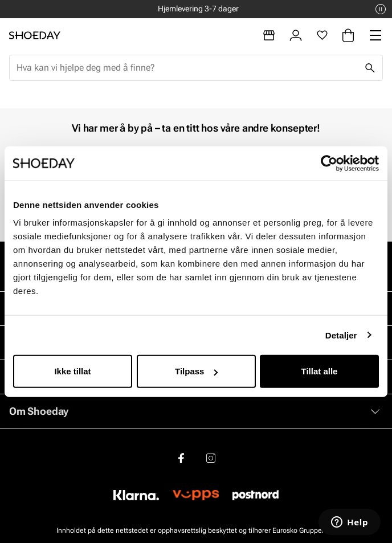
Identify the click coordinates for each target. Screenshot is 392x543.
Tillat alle (320, 371)
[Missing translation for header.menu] (375, 35)
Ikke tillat (72, 371)
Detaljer (341, 335)
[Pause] (381, 9)
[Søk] (370, 68)
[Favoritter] (322, 35)
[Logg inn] (296, 35)
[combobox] (187, 68)
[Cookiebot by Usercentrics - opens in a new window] (329, 163)
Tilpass (196, 371)
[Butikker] (269, 35)
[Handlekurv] (348, 35)
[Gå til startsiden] (35, 35)
